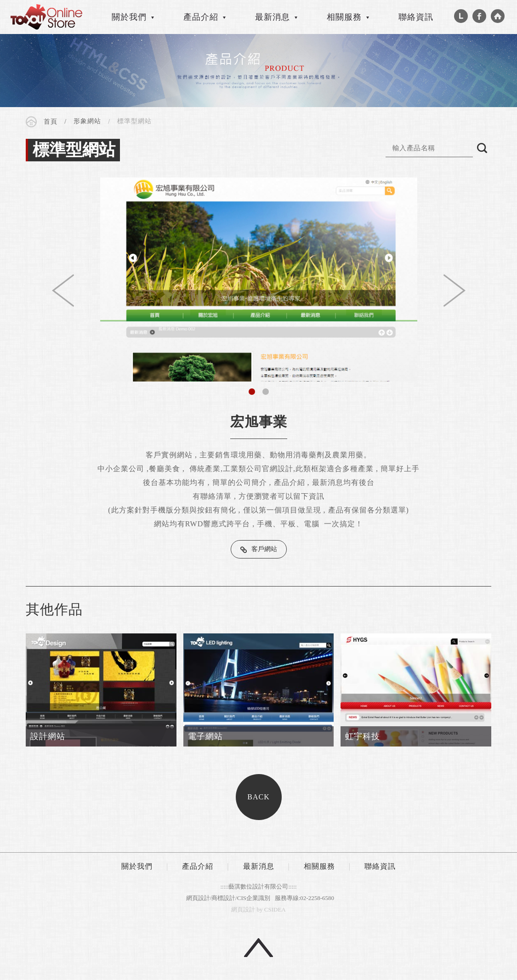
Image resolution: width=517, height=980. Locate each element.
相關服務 (344, 17)
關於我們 (129, 17)
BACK (258, 797)
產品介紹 (201, 17)
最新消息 (273, 17)
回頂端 (258, 948)
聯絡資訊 (416, 17)
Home (498, 16)
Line (461, 16)
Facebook (479, 16)
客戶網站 (264, 549)
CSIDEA (46, 17)
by (260, 909)
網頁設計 (243, 909)
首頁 (51, 122)
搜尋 (482, 148)
